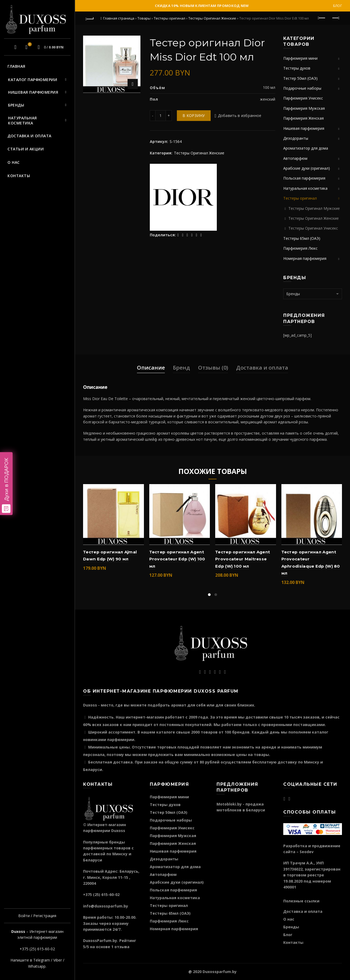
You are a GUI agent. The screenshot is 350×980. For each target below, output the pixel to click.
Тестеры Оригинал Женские (212, 18)
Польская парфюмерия (304, 178)
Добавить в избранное (240, 115)
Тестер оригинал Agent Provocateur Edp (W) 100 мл (177, 559)
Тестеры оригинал (170, 18)
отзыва (122, 947)
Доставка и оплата (29, 136)
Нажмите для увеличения (133, 84)
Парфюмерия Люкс (300, 248)
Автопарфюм (295, 158)
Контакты (19, 176)
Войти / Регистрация (37, 916)
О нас (14, 162)
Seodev (307, 852)
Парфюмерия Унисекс (303, 98)
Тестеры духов (297, 68)
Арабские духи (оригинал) (307, 168)
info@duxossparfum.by (106, 906)
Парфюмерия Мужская (304, 108)
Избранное (29, 45)
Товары (144, 18)
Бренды (16, 105)
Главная (16, 66)
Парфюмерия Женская (304, 118)
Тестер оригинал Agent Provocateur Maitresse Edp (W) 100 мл (243, 559)
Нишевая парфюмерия (33, 92)
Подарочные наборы (302, 88)
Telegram (42, 960)
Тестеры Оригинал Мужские (314, 208)
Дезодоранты (296, 138)
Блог (338, 6)
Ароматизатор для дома (306, 148)
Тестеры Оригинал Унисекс (313, 228)
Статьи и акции (26, 149)
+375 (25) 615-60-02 (37, 949)
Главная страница (119, 18)
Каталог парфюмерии (33, 80)
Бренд (181, 368)
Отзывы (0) (213, 368)
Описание (151, 368)
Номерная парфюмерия (305, 258)
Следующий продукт (335, 18)
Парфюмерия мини (300, 58)
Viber (58, 960)
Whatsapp (37, 966)
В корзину (194, 115)
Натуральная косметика (23, 121)
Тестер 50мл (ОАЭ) (300, 78)
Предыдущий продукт (322, 18)
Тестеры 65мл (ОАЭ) (302, 238)
